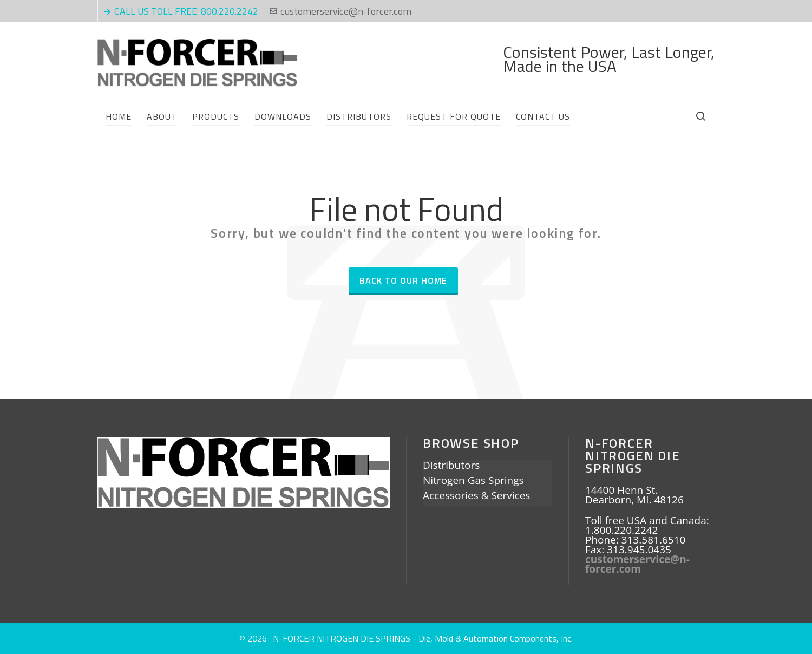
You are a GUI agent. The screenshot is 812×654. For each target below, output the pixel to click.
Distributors (451, 466)
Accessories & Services (476, 496)
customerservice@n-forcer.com (340, 11)
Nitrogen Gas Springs (473, 481)
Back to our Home (403, 280)
